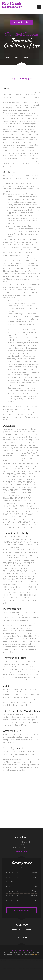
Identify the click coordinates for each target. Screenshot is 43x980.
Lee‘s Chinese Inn (9, 960)
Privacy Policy (27, 950)
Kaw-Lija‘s (20, 971)
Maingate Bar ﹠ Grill (17, 963)
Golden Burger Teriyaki (33, 968)
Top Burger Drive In (32, 963)
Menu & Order (21, 22)
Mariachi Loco (8, 971)
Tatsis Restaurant (29, 966)
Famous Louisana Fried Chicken (41, 963)
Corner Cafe (24, 968)
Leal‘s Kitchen (22, 971)
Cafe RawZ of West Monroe (37, 968)
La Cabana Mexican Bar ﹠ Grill (36, 963)
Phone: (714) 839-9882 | (21, 930)
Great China (21, 960)
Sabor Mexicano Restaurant (26, 960)
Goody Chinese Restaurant (5, 966)
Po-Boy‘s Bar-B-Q (41, 968)
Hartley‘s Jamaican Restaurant (16, 966)
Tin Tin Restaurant (34, 971)
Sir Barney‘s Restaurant (40, 960)
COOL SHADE (25, 963)
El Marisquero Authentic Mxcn (9, 963)
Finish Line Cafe (31, 971)
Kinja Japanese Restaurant (9, 966)
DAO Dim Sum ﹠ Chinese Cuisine (28, 971)
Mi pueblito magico (14, 971)
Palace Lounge (16, 960)
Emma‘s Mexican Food (30, 968)
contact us (36, 954)
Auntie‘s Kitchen (23, 960)
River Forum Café (2, 960)
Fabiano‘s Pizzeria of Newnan (32, 966)
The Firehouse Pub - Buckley (29, 963)
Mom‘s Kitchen (20, 963)
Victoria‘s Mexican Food (27, 968)
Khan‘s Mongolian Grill (5, 968)
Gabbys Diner (13, 966)
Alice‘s (11, 966)
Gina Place (4, 960)
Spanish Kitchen (26, 966)
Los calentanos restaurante (23, 966)
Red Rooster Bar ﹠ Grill (17, 971)
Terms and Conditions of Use (21, 79)
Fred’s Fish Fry (1, 966)
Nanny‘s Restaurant (18, 960)
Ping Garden (24, 971)
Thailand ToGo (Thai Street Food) (35, 960)
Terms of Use (16, 950)
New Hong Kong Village (5, 963)
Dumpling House (6, 960)
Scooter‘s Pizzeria (22, 968)
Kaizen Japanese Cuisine (36, 966)
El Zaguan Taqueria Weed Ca (40, 966)
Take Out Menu (21, 938)
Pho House (20, 966)
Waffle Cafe (15, 968)
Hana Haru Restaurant (18, 968)
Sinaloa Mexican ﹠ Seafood (13, 963)
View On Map (22, 852)
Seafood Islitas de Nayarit (12, 960)
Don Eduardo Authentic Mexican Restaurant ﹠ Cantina (10, 968)
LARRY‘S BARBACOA (22, 963)
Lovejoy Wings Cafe (11, 971)
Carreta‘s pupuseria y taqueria (31, 960)
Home (8, 58)
